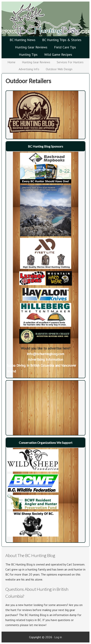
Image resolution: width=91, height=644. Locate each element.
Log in (58, 637)
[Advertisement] (31, 406)
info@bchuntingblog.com (46, 354)
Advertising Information (45, 359)
